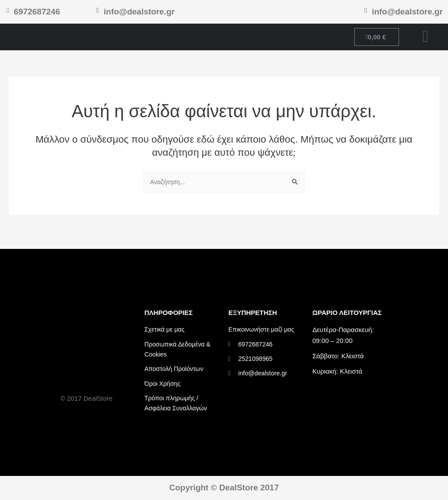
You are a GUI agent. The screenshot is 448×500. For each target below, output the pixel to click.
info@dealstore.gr (139, 12)
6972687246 (36, 12)
